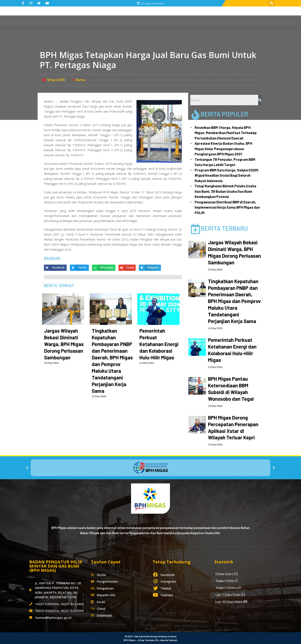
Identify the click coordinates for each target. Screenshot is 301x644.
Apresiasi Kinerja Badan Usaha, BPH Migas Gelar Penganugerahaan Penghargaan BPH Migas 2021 (223, 149)
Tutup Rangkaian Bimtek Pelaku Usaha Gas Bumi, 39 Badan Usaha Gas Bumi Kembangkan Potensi (225, 191)
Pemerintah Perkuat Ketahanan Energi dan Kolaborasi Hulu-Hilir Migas (159, 344)
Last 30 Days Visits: (229, 602)
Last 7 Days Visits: (228, 595)
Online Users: (225, 574)
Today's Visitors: (227, 588)
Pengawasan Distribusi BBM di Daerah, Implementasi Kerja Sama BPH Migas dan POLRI (227, 207)
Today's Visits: (225, 581)
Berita (80, 80)
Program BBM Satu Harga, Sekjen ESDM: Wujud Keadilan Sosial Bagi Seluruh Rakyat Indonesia (227, 175)
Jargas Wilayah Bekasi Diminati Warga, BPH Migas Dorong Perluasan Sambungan (64, 344)
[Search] (260, 100)
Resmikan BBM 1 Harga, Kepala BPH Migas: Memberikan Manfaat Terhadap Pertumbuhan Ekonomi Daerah (226, 133)
